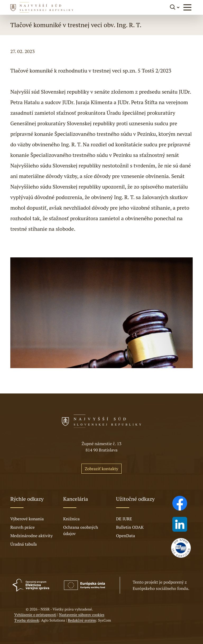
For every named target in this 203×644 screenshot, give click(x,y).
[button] (187, 7)
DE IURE (124, 519)
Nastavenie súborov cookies (82, 615)
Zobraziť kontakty (101, 469)
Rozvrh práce (22, 527)
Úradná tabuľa (24, 544)
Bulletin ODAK (130, 527)
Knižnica (71, 519)
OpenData (126, 536)
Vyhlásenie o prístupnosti (35, 615)
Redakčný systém (82, 620)
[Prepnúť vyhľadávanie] (175, 7)
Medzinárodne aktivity (31, 536)
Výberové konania (27, 519)
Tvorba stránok (27, 620)
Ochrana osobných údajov (81, 530)
